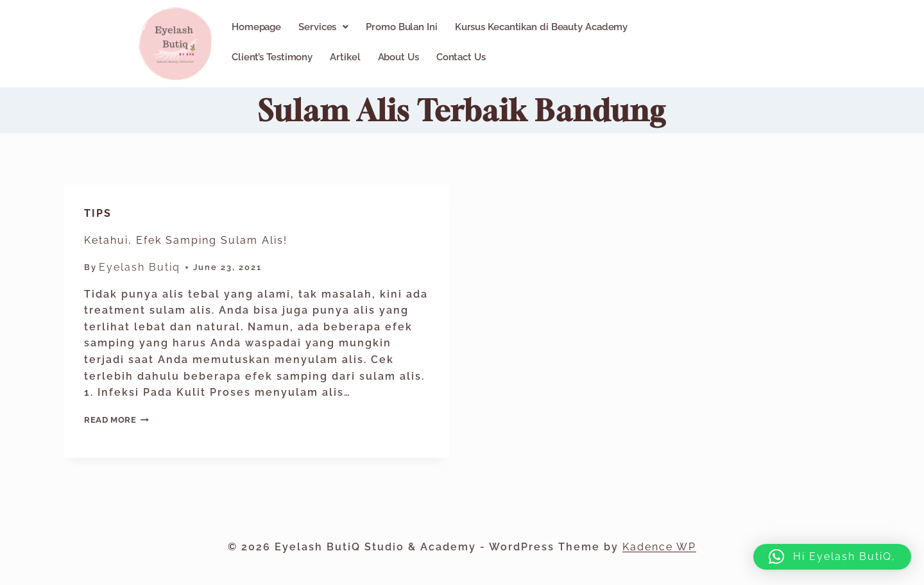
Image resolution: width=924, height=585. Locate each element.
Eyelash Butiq (140, 267)
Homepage (256, 27)
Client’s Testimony (272, 57)
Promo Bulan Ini (402, 27)
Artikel (345, 57)
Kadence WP (659, 547)
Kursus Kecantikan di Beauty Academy (542, 27)
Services (323, 27)
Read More (116, 420)
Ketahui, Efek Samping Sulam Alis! (186, 240)
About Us (398, 57)
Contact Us (461, 57)
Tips (98, 213)
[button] (323, 27)
